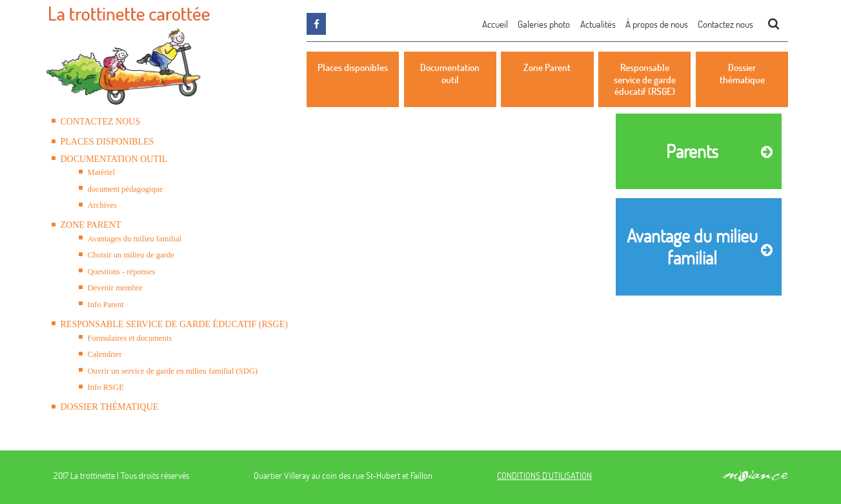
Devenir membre (115, 288)
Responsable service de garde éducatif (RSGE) (174, 324)
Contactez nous (101, 122)
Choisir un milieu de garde (131, 255)
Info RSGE (106, 387)
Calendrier (105, 354)
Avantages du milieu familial (135, 239)
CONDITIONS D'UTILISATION (544, 475)
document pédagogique (126, 189)
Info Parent (106, 305)
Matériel (102, 172)
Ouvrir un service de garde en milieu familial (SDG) (173, 371)
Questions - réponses (122, 272)
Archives (102, 205)
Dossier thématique (110, 407)
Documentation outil (114, 159)
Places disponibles (107, 142)
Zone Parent (91, 225)
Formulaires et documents (130, 338)
